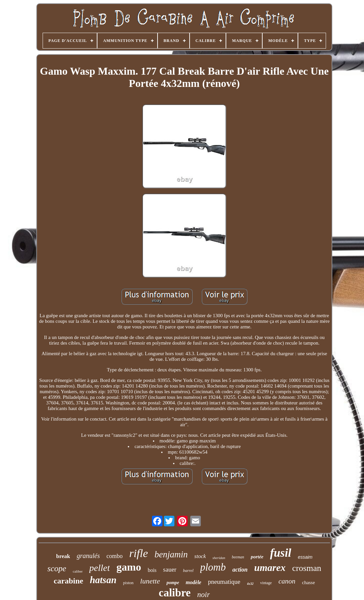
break (63, 556)
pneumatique (224, 582)
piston (128, 583)
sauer (170, 569)
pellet (99, 568)
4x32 (250, 584)
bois (152, 570)
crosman (307, 568)
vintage (266, 583)
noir (203, 595)
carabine (69, 581)
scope (57, 568)
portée (257, 557)
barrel (188, 570)
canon (287, 581)
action (240, 570)
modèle (193, 582)
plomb (213, 567)
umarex (270, 567)
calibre (175, 593)
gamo (129, 567)
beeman (238, 557)
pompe (173, 583)
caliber (78, 571)
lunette (150, 581)
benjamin (171, 554)
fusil (280, 553)
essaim (305, 557)
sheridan (219, 558)
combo (114, 556)
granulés (88, 556)
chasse (308, 582)
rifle (139, 553)
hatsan (103, 580)
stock (200, 556)
